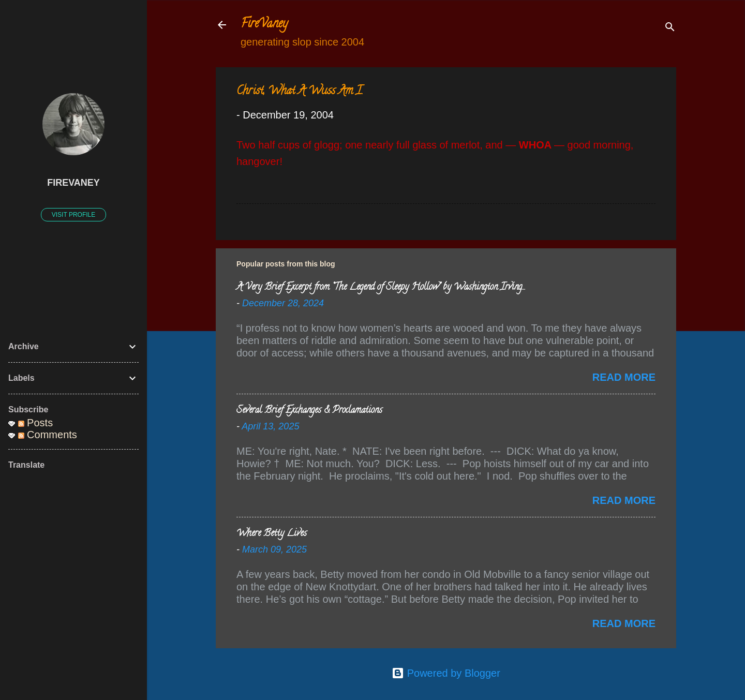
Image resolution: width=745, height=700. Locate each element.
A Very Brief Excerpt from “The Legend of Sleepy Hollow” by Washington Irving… (381, 288)
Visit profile (73, 215)
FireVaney (264, 25)
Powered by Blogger (446, 673)
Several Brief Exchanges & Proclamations (309, 411)
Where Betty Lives (272, 534)
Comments (48, 435)
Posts (36, 423)
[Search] (670, 28)
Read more (624, 377)
